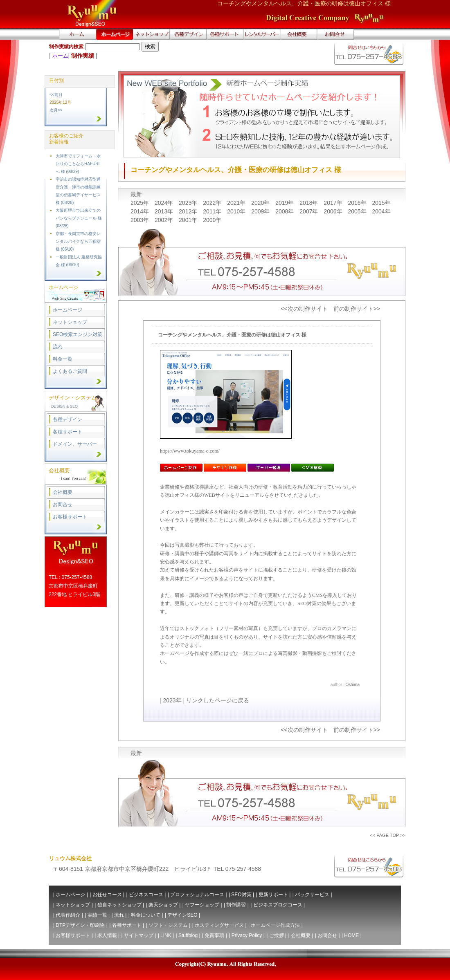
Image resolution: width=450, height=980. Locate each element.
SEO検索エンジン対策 (78, 334)
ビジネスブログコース (278, 905)
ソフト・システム (168, 925)
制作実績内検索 (66, 47)
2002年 (165, 220)
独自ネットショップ (119, 905)
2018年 (309, 203)
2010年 (237, 211)
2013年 (165, 211)
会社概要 (63, 492)
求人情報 (107, 935)
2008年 (285, 211)
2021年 (237, 203)
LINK (166, 935)
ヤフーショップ (202, 905)
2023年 (189, 203)
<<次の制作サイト (304, 309)
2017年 (334, 203)
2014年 (141, 211)
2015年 (381, 203)
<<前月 (56, 95)
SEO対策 (241, 895)
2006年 (334, 211)
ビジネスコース (146, 895)
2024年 (165, 203)
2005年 (358, 211)
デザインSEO (182, 915)
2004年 (381, 211)
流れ (58, 347)
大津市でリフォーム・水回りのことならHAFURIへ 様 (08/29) (78, 164)
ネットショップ (70, 322)
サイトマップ (139, 935)
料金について (146, 915)
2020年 (261, 203)
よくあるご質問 (70, 371)
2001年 (189, 220)
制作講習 (236, 905)
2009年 (261, 211)
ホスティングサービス (219, 925)
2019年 (285, 203)
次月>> (56, 110)
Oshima (353, 685)
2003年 (141, 220)
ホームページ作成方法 (275, 925)
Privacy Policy (247, 935)
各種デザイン (67, 419)
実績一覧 (97, 915)
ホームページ (67, 310)
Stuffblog (188, 935)
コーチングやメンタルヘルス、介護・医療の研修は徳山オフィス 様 (232, 335)
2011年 (213, 211)
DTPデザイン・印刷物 (80, 925)
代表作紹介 (68, 915)
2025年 (141, 203)
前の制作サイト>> (357, 309)
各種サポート (67, 432)
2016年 (358, 203)
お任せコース (107, 895)
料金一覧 (63, 359)
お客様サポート (70, 517)
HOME (351, 935)
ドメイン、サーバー (75, 444)
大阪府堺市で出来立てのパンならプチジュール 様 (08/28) (79, 218)
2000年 (212, 220)
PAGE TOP (388, 835)
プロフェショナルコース (197, 895)
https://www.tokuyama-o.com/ (190, 451)
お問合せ (63, 505)
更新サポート (273, 895)
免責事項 (214, 935)
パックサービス (312, 895)
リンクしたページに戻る (218, 700)
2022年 (213, 203)
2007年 (309, 211)
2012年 (189, 211)
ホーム (60, 56)
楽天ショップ (163, 905)
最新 (136, 194)
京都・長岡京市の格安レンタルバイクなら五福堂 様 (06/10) (78, 241)
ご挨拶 (277, 935)
